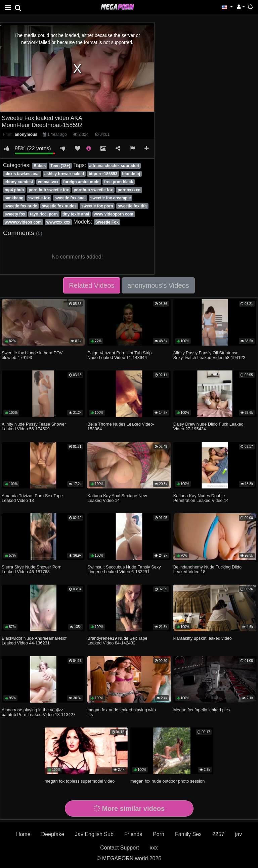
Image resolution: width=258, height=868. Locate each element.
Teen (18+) (60, 166)
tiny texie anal (76, 214)
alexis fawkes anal (22, 174)
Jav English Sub (94, 834)
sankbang (14, 198)
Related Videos (92, 285)
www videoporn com (113, 214)
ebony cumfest (19, 182)
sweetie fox (39, 198)
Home (23, 834)
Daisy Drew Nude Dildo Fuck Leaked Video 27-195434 (208, 426)
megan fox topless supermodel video (80, 781)
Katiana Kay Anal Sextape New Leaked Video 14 (117, 498)
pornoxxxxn (129, 190)
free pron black (119, 182)
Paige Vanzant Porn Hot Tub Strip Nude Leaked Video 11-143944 (119, 355)
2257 (218, 834)
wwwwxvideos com (23, 222)
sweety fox (15, 214)
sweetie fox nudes (59, 206)
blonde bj (131, 174)
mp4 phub (14, 190)
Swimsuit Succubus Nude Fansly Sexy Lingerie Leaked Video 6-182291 (124, 569)
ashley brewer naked (64, 174)
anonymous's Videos (158, 285)
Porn (159, 834)
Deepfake (53, 834)
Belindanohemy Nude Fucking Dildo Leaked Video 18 (207, 569)
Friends (133, 834)
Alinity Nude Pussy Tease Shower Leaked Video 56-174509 (34, 426)
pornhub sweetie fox (93, 190)
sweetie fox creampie (111, 198)
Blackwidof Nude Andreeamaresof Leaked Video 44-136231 (34, 641)
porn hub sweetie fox (49, 190)
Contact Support (120, 848)
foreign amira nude (81, 182)
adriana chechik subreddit (114, 166)
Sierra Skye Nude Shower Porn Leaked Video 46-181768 (32, 569)
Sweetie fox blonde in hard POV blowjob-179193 (32, 355)
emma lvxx (48, 182)
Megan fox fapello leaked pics (202, 710)
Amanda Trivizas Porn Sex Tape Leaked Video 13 (32, 498)
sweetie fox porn (97, 206)
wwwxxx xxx (58, 222)
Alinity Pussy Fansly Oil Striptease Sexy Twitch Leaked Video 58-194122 (209, 355)
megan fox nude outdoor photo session (167, 781)
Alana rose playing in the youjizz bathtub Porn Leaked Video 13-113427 (39, 712)
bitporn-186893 (103, 174)
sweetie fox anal (70, 198)
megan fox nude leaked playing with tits (121, 712)
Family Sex (188, 834)
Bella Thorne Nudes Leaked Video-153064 (121, 426)
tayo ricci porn (44, 214)
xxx (154, 848)
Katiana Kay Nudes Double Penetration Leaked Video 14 (201, 498)
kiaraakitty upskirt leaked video (203, 638)
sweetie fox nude (21, 206)
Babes (40, 166)
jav (239, 834)
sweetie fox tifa (132, 206)
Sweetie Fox (107, 222)
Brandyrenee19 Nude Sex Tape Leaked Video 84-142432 (117, 641)
